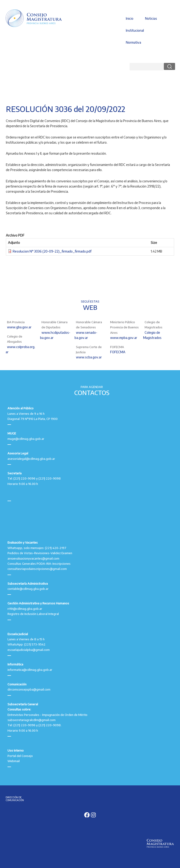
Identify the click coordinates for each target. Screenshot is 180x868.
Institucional (135, 30)
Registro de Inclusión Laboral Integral (33, 614)
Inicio (130, 18)
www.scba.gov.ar (89, 357)
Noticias (151, 18)
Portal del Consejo (20, 756)
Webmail (14, 761)
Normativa (133, 42)
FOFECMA (118, 352)
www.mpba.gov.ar (124, 338)
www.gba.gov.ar (19, 327)
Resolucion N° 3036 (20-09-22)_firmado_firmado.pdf (52, 251)
